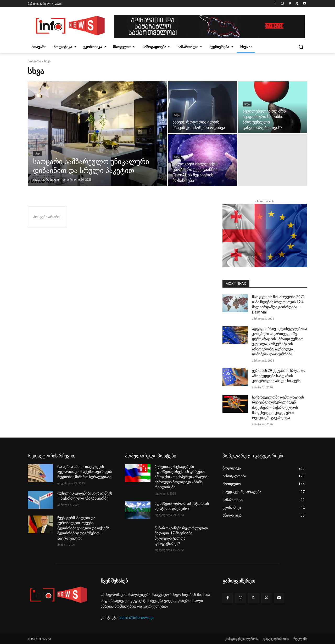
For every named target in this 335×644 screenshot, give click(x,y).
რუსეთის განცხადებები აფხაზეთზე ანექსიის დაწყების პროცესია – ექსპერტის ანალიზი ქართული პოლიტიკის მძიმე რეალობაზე (182, 477)
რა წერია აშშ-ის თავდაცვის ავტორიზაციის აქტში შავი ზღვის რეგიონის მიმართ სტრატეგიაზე (85, 472)
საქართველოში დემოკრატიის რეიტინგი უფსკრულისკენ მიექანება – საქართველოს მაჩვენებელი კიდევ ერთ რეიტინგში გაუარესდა (278, 407)
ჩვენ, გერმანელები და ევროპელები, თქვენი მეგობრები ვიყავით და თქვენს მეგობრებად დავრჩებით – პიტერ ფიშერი (83, 528)
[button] (301, 47)
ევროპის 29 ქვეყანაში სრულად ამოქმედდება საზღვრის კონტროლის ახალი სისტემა (279, 376)
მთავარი (34, 61)
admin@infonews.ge (136, 617)
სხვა (37, 153)
